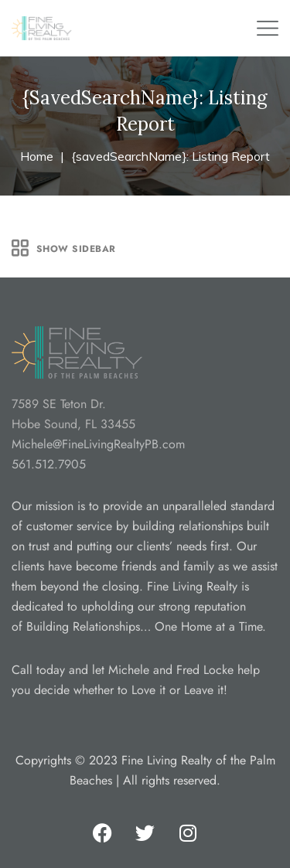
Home (37, 156)
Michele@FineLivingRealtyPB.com (98, 444)
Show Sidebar (64, 248)
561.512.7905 (49, 464)
